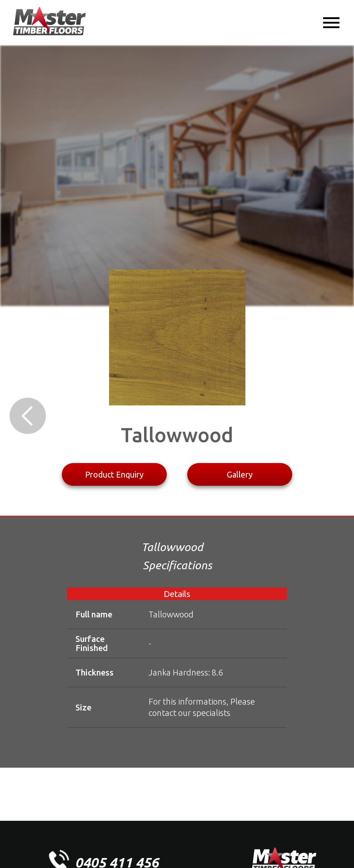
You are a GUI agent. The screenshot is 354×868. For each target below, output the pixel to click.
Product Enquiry (114, 474)
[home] (49, 22)
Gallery (240, 474)
